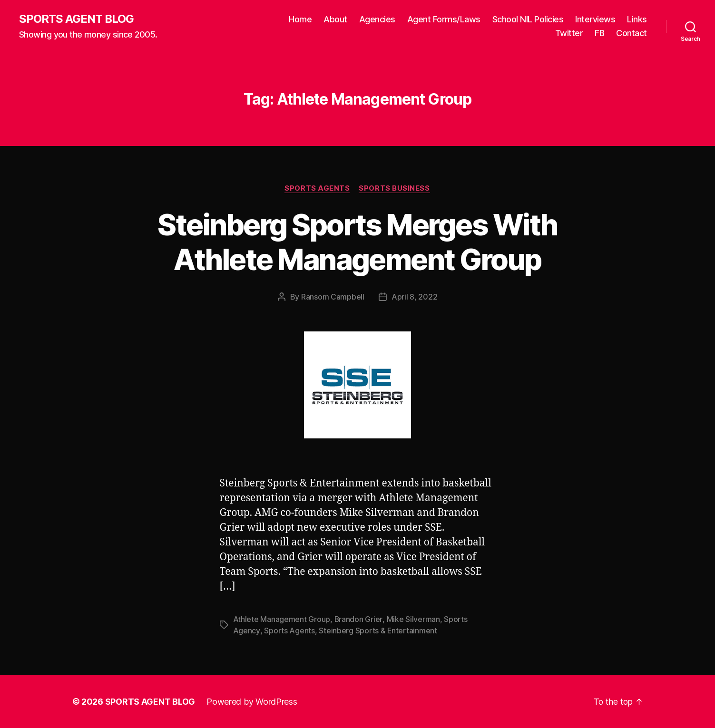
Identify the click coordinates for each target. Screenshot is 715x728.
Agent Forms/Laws (444, 19)
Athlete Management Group (282, 619)
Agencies (377, 19)
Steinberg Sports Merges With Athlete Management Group (357, 242)
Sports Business (395, 188)
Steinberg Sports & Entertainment (377, 631)
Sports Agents (317, 188)
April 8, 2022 (415, 297)
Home (300, 19)
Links (637, 19)
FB (599, 34)
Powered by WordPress (252, 701)
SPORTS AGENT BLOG (77, 19)
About (335, 19)
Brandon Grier (359, 619)
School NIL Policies (528, 19)
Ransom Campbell (333, 297)
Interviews (595, 19)
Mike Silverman (413, 619)
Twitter (569, 34)
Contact (632, 34)
